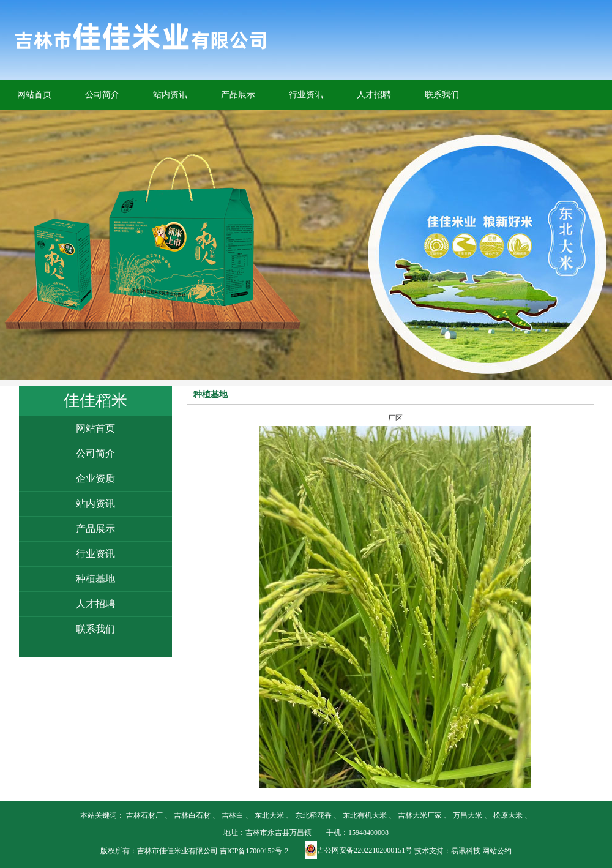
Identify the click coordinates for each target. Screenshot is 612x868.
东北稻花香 (313, 815)
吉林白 (233, 815)
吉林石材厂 (144, 815)
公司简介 (102, 95)
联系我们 (442, 95)
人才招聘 (374, 95)
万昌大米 (468, 815)
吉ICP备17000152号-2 (254, 851)
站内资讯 (170, 95)
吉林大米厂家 (420, 815)
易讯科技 (466, 851)
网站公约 (497, 851)
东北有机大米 (365, 815)
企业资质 (95, 478)
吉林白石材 (192, 815)
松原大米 (508, 815)
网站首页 (34, 95)
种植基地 (95, 579)
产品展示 (238, 95)
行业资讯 (306, 95)
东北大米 (269, 815)
